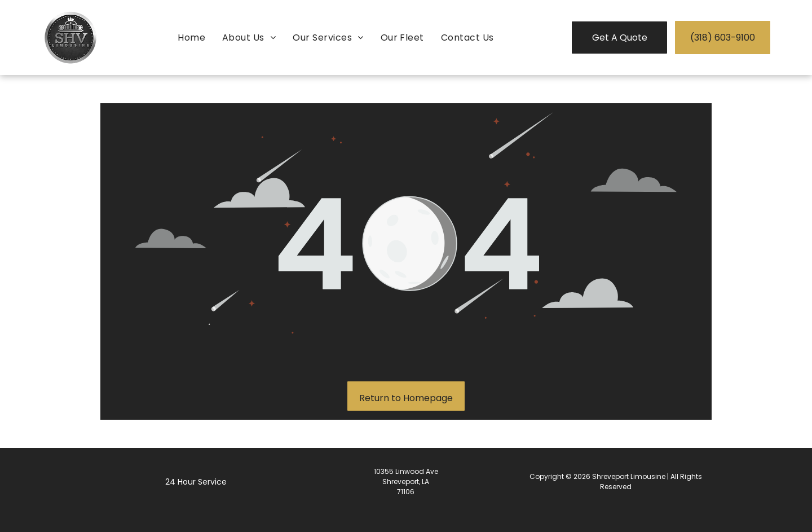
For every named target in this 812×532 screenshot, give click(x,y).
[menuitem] (191, 38)
